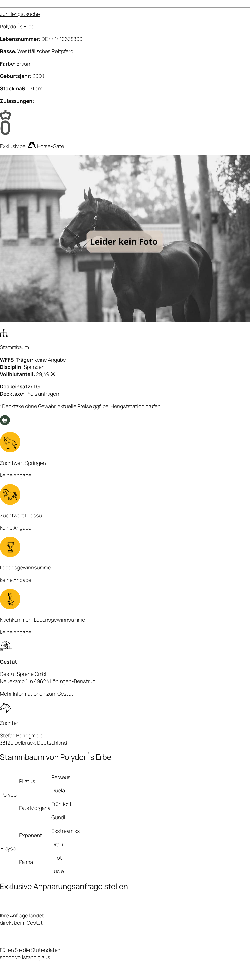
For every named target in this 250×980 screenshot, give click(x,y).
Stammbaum (14, 347)
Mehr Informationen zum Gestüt (37, 694)
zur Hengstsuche (20, 14)
